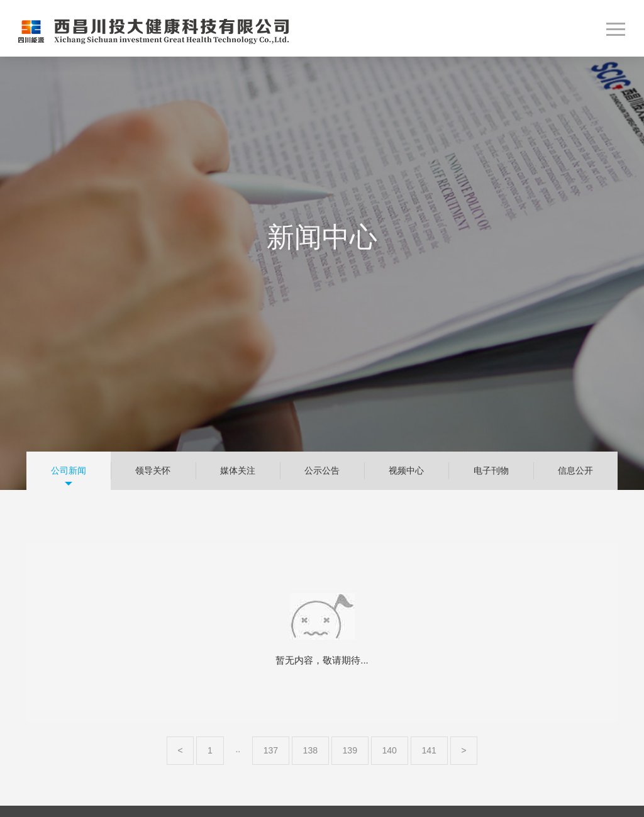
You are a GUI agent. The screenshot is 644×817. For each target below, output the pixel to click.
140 (389, 750)
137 (271, 750)
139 (350, 750)
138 (311, 750)
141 (429, 750)
